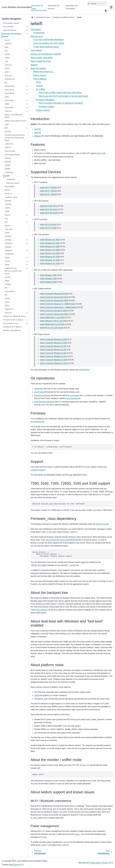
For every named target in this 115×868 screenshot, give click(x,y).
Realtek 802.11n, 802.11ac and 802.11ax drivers (13, 271)
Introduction (9, 172)
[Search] (97, 4)
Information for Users (37, 7)
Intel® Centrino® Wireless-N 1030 (54, 360)
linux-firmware (74, 395)
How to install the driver (41, 61)
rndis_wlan (9, 229)
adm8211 (8, 44)
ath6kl (7, 104)
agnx (6, 47)
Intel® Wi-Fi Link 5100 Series (52, 328)
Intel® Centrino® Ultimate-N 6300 (53, 311)
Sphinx (16, 865)
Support (34, 65)
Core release (36, 50)
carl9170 (8, 147)
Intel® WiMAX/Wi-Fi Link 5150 (52, 324)
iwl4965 (7, 169)
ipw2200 (8, 162)
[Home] (32, 17)
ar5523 (7, 58)
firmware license (102, 524)
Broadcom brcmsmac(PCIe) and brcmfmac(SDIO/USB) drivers (15, 138)
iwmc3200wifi (10, 187)
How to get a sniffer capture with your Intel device (60, 93)
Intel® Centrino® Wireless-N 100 (53, 353)
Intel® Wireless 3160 (48, 282)
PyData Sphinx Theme (98, 863)
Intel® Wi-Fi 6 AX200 (48, 228)
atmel (7, 124)
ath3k (7, 97)
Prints (38, 82)
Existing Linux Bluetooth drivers (14, 316)
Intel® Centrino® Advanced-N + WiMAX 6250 (58, 307)
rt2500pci (8, 240)
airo (6, 51)
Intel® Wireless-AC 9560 (50, 250)
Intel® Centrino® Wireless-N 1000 (54, 363)
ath (6, 83)
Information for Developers (72, 7)
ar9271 (7, 72)
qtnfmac (8, 226)
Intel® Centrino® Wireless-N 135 (53, 350)
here (45, 837)
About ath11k (9, 90)
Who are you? (37, 36)
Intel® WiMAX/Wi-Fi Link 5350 (52, 318)
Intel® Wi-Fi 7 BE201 (48, 191)
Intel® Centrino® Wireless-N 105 (53, 346)
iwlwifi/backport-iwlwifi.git (44, 402)
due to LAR (101, 153)
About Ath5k (9, 100)
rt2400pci (8, 236)
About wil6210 (10, 291)
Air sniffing (41, 89)
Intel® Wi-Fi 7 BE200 (48, 188)
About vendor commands (42, 58)
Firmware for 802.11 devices (13, 320)
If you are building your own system (49, 43)
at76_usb (8, 76)
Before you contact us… (44, 72)
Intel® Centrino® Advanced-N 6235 (54, 294)
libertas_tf (8, 194)
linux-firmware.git (37, 422)
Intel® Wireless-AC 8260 (50, 260)
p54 (6, 222)
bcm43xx (8, 131)
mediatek (8, 204)
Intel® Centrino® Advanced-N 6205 (54, 301)
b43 (6, 128)
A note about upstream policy (46, 47)
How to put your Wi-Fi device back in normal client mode (63, 96)
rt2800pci (8, 247)
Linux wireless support (11, 23)
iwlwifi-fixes (39, 389)
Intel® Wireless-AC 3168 (50, 257)
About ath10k (9, 86)
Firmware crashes (46, 107)
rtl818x (7, 265)
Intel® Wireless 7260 (48, 279)
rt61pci (7, 258)
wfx (6, 288)
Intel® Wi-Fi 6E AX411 (49, 206)
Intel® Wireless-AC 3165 (50, 263)
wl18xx (7, 306)
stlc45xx (8, 277)
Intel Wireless (84, 370)
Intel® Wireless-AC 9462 (50, 240)
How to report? (40, 75)
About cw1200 (10, 151)
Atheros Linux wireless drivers (15, 121)
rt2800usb (8, 250)
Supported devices (10, 30)
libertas (7, 190)
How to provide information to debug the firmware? (61, 103)
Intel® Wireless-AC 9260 (50, 246)
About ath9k (9, 107)
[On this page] (111, 7)
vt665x (7, 281)
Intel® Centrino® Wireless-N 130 (53, 356)
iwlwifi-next (38, 392)
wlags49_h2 (9, 309)
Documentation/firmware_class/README (62, 540)
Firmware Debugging (45, 100)
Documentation (8, 27)
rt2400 (7, 233)
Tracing (39, 86)
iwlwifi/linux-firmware (42, 395)
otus (6, 219)
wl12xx (7, 302)
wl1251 (7, 298)
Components (39, 33)
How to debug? (40, 79)
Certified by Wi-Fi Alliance (12, 327)
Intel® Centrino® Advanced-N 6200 (54, 314)
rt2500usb (8, 243)
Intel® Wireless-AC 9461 (50, 243)
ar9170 (7, 68)
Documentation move (11, 323)
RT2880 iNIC (9, 254)
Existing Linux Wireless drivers (12, 35)
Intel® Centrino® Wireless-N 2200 (54, 343)
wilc (6, 295)
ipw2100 (8, 158)
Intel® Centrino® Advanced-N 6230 (54, 297)
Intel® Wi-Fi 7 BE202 (48, 194)
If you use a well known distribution (49, 40)
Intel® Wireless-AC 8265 (50, 253)
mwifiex (7, 208)
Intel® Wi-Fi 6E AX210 (49, 213)
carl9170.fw (9, 144)
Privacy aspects (43, 110)
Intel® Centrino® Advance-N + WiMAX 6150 (58, 304)
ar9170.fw (8, 65)
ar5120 (7, 54)
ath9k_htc (8, 111)
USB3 (36, 695)
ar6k (6, 61)
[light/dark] (106, 11)
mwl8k (7, 211)
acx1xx (7, 40)
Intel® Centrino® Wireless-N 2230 (54, 339)
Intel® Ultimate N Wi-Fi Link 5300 (53, 321)
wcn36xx (8, 284)
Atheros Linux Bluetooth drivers (13, 116)
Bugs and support (13, 183)
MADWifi (8, 201)
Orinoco (8, 215)
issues (77, 834)
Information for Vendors (54, 7)
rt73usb (7, 261)
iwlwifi (7, 176)
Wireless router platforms (12, 330)
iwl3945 (7, 165)
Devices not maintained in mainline (46, 54)
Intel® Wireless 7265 (48, 275)
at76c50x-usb (10, 79)
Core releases (42, 610)
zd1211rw (8, 313)
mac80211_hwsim (11, 197)
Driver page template (12, 155)
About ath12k (9, 93)
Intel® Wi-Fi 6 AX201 (48, 225)
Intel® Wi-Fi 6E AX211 (49, 209)
